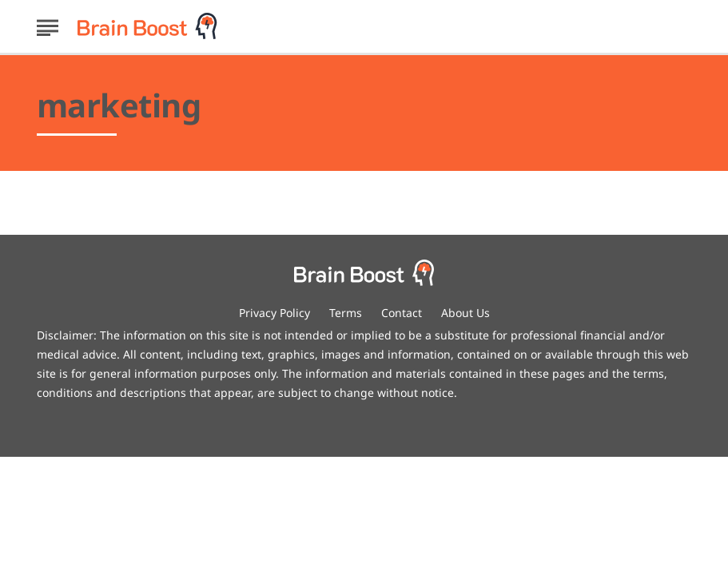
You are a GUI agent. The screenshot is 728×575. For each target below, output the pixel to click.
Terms (346, 313)
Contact (402, 313)
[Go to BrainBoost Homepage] (147, 26)
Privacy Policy (274, 313)
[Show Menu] (48, 25)
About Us (465, 313)
